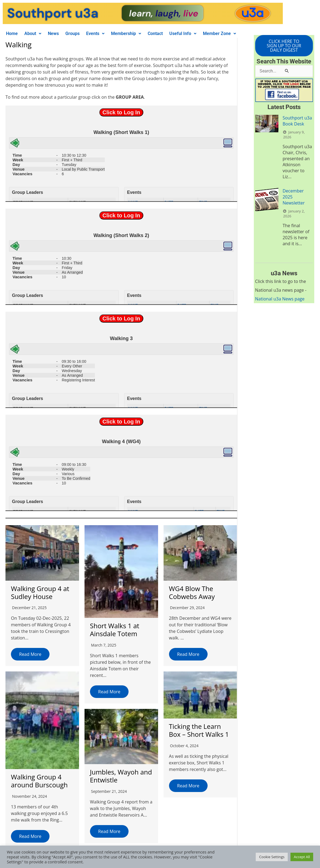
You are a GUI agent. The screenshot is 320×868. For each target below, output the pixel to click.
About (33, 33)
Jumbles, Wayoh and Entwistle (120, 775)
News (53, 33)
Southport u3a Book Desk (297, 121)
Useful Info (183, 33)
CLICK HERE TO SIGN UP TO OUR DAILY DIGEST (284, 46)
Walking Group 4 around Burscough (39, 781)
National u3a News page (280, 299)
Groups (72, 33)
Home (12, 33)
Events (95, 33)
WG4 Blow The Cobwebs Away (191, 592)
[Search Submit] (287, 71)
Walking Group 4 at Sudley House (40, 592)
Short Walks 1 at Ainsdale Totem (114, 630)
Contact (155, 33)
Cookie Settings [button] (272, 857)
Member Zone (219, 33)
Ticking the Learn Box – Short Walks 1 (198, 730)
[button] (33, 34)
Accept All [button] (302, 857)
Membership (126, 33)
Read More (30, 654)
